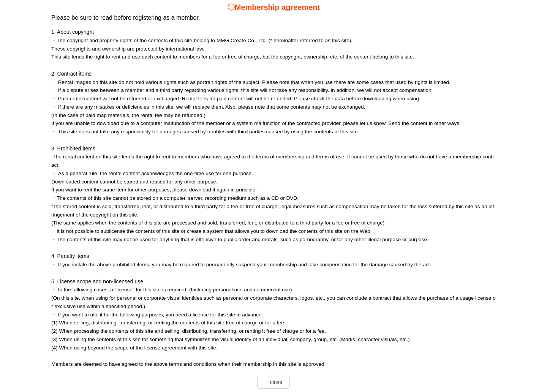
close (276, 382)
